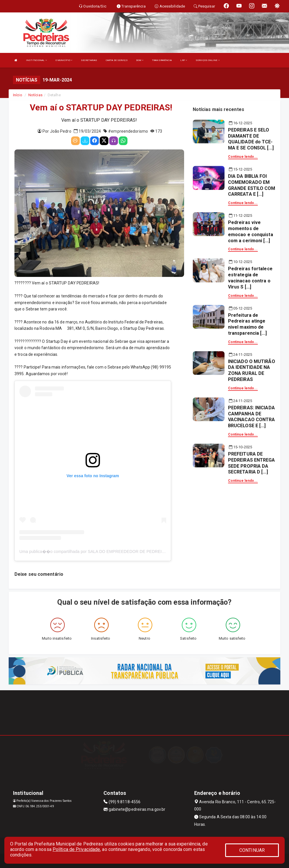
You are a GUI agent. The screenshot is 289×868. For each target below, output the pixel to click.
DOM (140, 60)
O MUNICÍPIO (64, 60)
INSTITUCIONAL (36, 60)
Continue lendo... (243, 157)
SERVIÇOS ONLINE (208, 60)
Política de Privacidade (76, 849)
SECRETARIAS (89, 60)
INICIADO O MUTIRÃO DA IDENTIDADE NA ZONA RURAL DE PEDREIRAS (252, 370)
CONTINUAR (252, 850)
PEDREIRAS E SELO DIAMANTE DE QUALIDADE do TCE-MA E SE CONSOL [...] (251, 139)
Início (18, 95)
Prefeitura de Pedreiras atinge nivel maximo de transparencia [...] (247, 324)
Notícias (35, 95)
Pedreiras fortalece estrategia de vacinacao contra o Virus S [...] (250, 278)
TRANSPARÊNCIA (162, 60)
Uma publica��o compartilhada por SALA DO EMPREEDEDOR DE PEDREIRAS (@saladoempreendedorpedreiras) (127, 551)
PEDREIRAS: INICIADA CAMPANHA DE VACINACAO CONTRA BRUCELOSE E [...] (252, 417)
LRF (184, 60)
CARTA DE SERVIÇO (117, 60)
